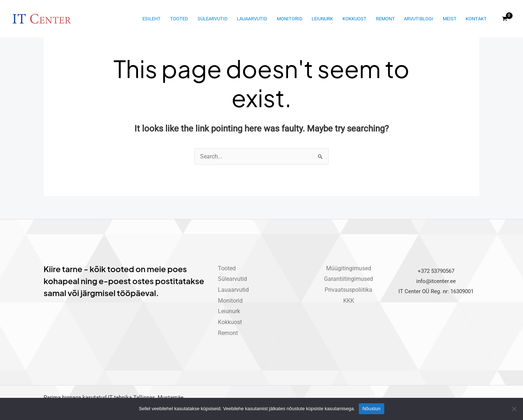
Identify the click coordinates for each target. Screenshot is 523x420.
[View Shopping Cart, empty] (504, 19)
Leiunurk (322, 19)
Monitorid (290, 19)
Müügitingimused (349, 268)
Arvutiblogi (419, 19)
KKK (349, 301)
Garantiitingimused (348, 279)
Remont (385, 19)
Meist (450, 19)
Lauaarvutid (252, 19)
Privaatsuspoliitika (348, 290)
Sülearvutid (213, 19)
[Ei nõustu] (514, 409)
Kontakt (476, 19)
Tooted (179, 19)
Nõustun (372, 409)
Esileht (151, 19)
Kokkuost (354, 19)
